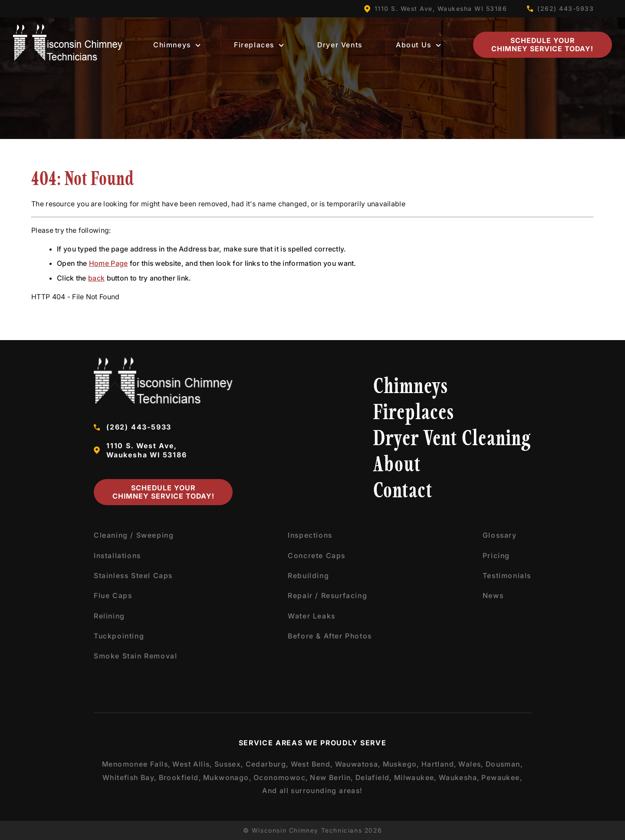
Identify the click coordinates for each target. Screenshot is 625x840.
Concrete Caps (317, 556)
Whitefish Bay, (130, 777)
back (96, 278)
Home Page (109, 263)
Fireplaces (259, 45)
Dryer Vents (340, 45)
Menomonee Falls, (136, 764)
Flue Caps (113, 595)
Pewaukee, (502, 777)
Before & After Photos (330, 636)
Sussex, (229, 764)
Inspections (310, 535)
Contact (403, 492)
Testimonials (507, 575)
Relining (109, 616)
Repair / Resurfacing (327, 595)
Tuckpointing (119, 636)
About (397, 466)
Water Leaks (312, 616)
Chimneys (177, 45)
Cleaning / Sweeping (134, 535)
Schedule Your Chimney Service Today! (542, 45)
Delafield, (374, 777)
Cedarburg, (267, 764)
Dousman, (504, 764)
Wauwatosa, (358, 764)
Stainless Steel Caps (133, 575)
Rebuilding (308, 575)
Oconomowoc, (281, 777)
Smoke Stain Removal (135, 656)
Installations (117, 556)
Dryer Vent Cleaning (452, 440)
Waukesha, (459, 777)
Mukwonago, (227, 777)
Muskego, (401, 764)
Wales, (471, 764)
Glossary (500, 535)
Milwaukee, (416, 777)
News (493, 595)
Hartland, (439, 764)
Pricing (496, 556)
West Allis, (192, 764)
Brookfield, (180, 777)
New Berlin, (332, 777)
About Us (418, 45)
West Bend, (312, 764)
